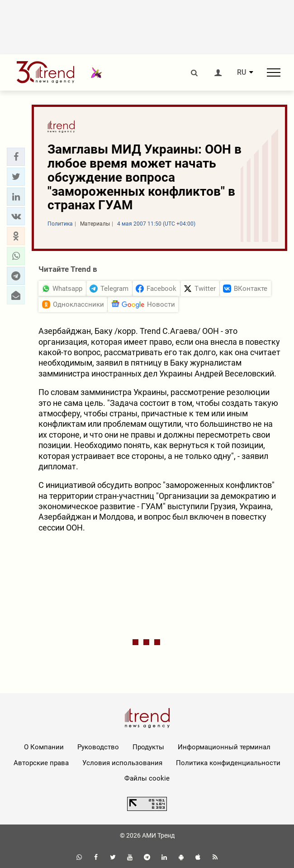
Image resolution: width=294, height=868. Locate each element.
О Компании (44, 747)
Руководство (98, 747)
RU (242, 72)
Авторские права (41, 763)
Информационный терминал (224, 747)
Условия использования (122, 763)
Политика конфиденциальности (228, 763)
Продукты (148, 747)
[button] (16, 157)
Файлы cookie (147, 778)
